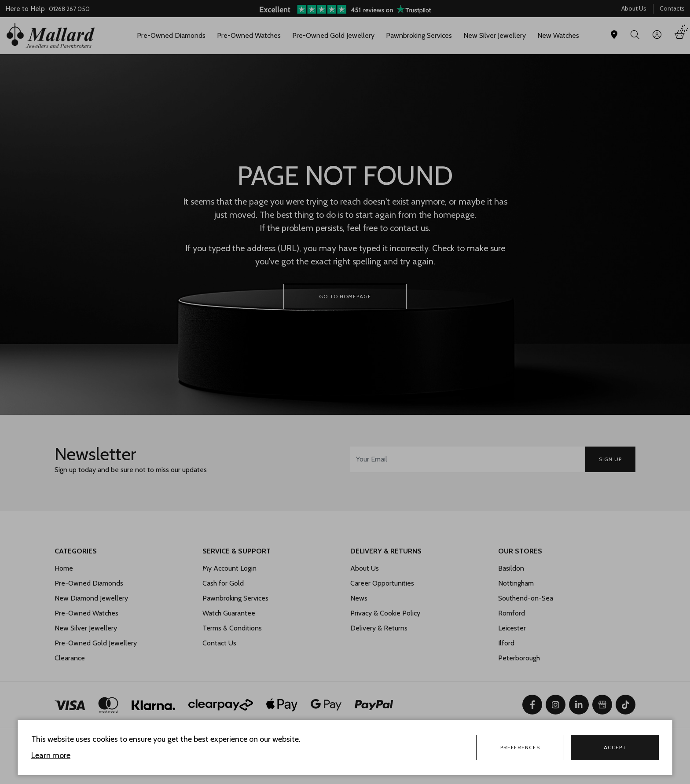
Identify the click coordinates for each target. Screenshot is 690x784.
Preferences (520, 747)
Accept (615, 747)
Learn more (51, 755)
